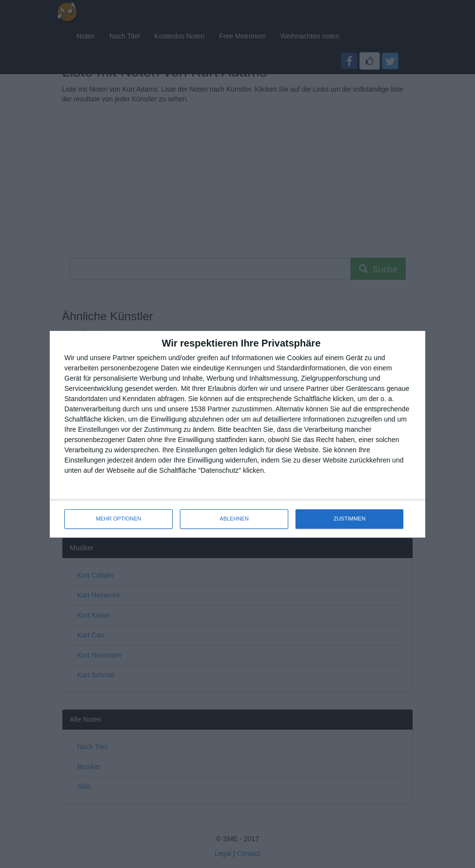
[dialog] (237, 434)
